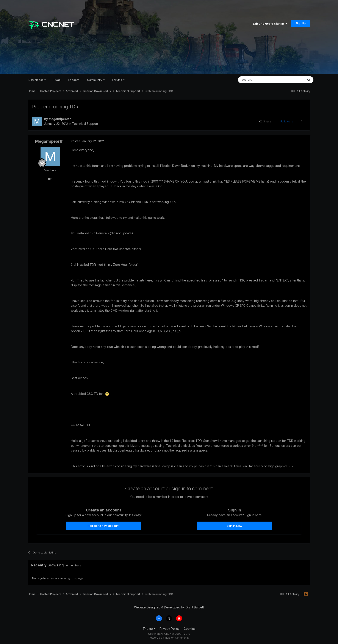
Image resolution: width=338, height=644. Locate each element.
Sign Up (301, 23)
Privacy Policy (170, 629)
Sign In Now (235, 526)
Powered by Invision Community (169, 638)
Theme (149, 629)
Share (265, 121)
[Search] (260, 80)
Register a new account (104, 526)
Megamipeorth (60, 119)
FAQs (57, 80)
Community (96, 80)
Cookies (190, 629)
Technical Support (85, 124)
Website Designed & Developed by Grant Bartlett (169, 607)
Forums (118, 80)
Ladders (74, 80)
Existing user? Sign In (270, 23)
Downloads (37, 80)
